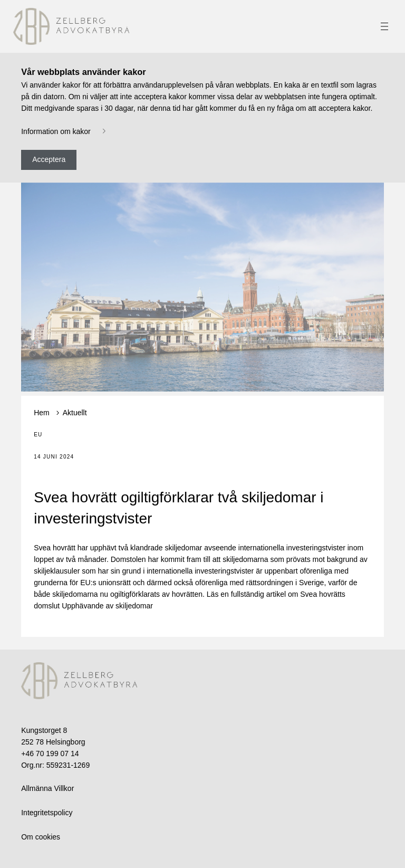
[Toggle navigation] (384, 26)
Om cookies (41, 837)
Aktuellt (75, 413)
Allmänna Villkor (47, 788)
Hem (42, 413)
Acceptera (49, 159)
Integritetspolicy (47, 813)
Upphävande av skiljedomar (107, 606)
